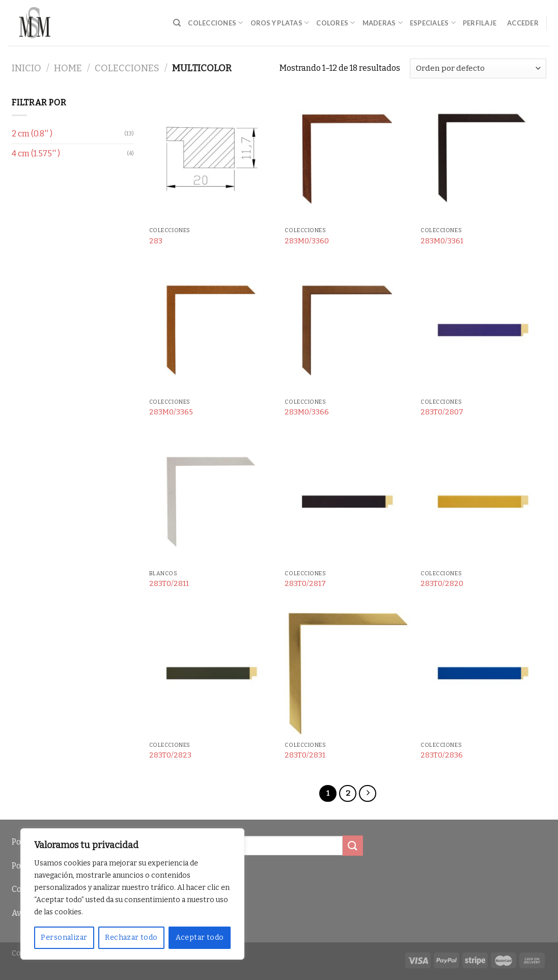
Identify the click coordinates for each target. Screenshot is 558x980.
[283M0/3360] (347, 159)
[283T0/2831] (347, 674)
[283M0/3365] (212, 331)
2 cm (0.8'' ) (32, 134)
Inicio (26, 68)
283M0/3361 (442, 241)
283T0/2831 (305, 755)
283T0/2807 (442, 412)
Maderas (383, 23)
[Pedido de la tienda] (478, 68)
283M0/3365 (171, 412)
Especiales (433, 23)
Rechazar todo (131, 937)
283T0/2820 (442, 584)
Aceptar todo (200, 937)
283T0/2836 (442, 755)
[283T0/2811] (212, 502)
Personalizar (64, 937)
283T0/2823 (170, 755)
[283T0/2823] (212, 674)
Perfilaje (480, 23)
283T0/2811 (169, 584)
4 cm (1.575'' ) (36, 153)
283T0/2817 (305, 584)
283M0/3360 (307, 241)
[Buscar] (177, 23)
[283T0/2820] (483, 502)
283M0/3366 (307, 412)
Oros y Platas (280, 23)
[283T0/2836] (483, 674)
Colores (336, 23)
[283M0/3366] (347, 331)
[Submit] (353, 845)
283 (156, 241)
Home (68, 68)
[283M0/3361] (483, 159)
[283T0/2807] (483, 331)
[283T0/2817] (347, 502)
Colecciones (215, 23)
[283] (212, 159)
